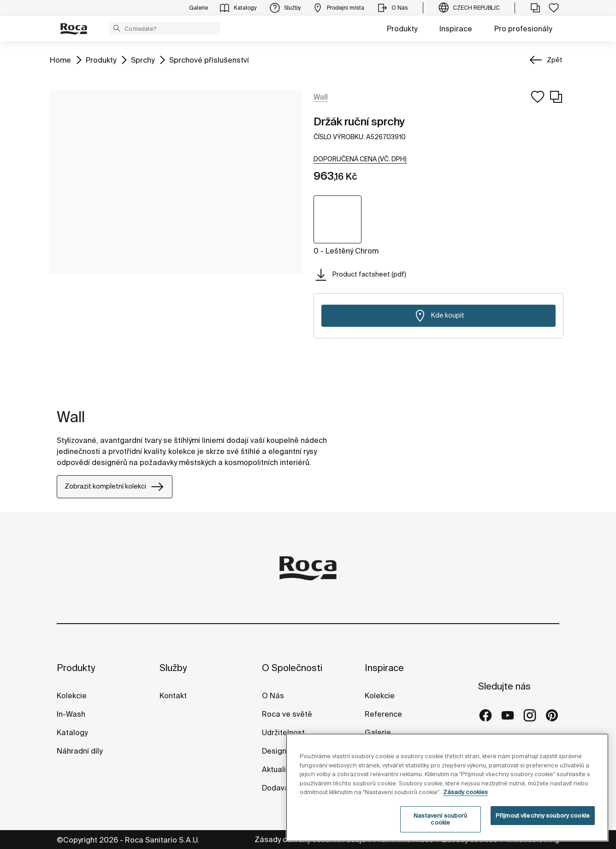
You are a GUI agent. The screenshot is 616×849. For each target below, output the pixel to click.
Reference (383, 714)
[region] (447, 787)
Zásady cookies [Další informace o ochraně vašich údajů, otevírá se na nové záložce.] (465, 792)
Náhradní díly (80, 751)
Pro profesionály (523, 29)
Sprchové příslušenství (209, 59)
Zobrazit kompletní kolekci (115, 487)
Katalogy (73, 732)
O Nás (273, 696)
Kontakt (173, 696)
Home (60, 59)
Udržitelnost (283, 732)
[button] (117, 28)
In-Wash (71, 714)
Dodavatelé (282, 788)
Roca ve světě (287, 714)
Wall (71, 417)
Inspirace (456, 29)
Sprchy (143, 59)
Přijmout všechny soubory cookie (543, 816)
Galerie (378, 732)
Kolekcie (72, 696)
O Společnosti (292, 668)
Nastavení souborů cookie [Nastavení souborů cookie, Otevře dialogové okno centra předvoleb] (440, 819)
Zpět (555, 60)
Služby (173, 668)
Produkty (402, 29)
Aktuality (277, 769)
